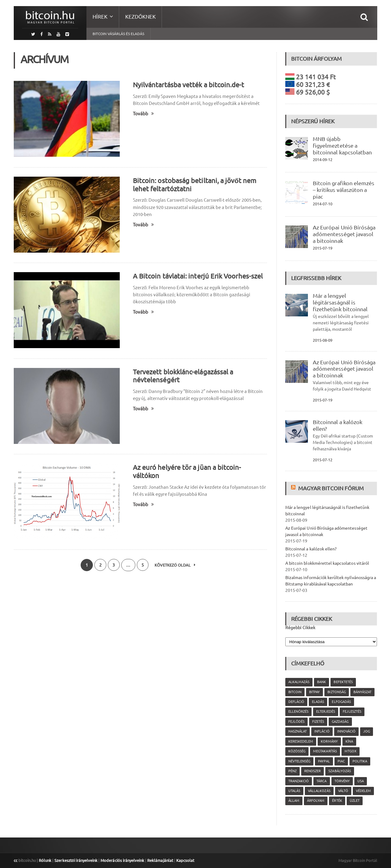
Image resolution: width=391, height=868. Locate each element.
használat (298, 731)
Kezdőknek (141, 17)
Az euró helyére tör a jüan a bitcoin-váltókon (200, 467)
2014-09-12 (323, 160)
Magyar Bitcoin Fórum (331, 488)
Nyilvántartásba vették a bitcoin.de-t (188, 85)
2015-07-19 (323, 248)
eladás (318, 702)
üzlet (354, 801)
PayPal (324, 761)
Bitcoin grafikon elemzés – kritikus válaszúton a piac (343, 190)
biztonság (336, 692)
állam (294, 801)
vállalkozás (319, 791)
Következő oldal (176, 565)
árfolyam (316, 801)
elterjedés (326, 711)
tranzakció (299, 781)
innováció (346, 731)
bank (322, 682)
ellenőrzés (298, 711)
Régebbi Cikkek (300, 628)
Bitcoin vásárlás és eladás (118, 34)
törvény (342, 781)
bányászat (362, 692)
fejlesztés (352, 711)
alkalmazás (299, 682)
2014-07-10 (323, 204)
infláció (322, 731)
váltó (343, 791)
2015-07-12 (323, 460)
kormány (329, 741)
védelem (363, 791)
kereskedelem (301, 741)
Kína (349, 741)
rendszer (312, 771)
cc (16, 860)
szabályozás (340, 771)
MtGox (350, 751)
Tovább (143, 114)
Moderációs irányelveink (122, 860)
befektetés (343, 682)
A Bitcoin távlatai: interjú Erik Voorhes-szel (197, 276)
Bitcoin (295, 692)
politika (360, 761)
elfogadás (341, 702)
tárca (322, 781)
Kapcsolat (184, 860)
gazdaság (340, 722)
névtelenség (299, 761)
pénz (292, 771)
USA (360, 781)
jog (366, 731)
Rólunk (45, 860)
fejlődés (296, 722)
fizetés (318, 722)
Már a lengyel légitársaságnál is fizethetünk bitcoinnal (340, 302)
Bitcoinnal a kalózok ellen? (311, 549)
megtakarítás (325, 751)
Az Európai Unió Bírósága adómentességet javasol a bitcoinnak (344, 234)
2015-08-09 (323, 340)
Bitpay (314, 692)
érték (337, 801)
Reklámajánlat (159, 860)
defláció (296, 702)
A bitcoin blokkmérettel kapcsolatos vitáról (327, 563)
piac (341, 761)
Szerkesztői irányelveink (76, 860)
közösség (297, 751)
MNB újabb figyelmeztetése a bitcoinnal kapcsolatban (342, 146)
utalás (294, 791)
